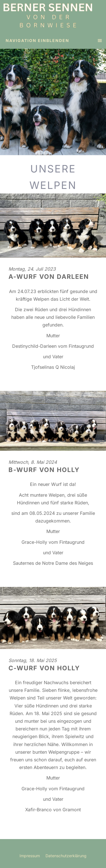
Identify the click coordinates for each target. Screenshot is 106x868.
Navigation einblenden (37, 40)
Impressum (30, 856)
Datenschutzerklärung (66, 856)
